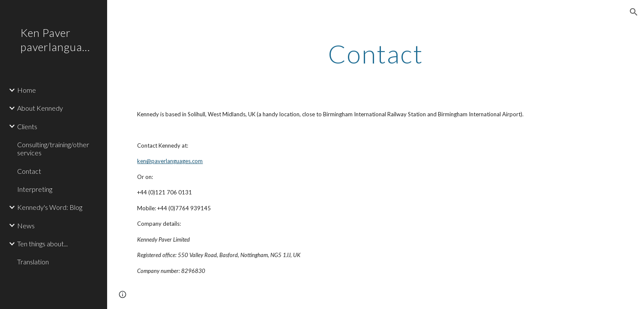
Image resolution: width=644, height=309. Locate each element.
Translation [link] (33, 262)
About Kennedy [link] (40, 108)
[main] (375, 54)
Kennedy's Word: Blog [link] (50, 207)
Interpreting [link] (35, 189)
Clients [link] (27, 126)
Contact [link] (29, 171)
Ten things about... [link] (42, 244)
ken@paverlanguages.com (170, 161)
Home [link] (27, 90)
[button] (634, 12)
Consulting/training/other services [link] (53, 148)
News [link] (26, 226)
